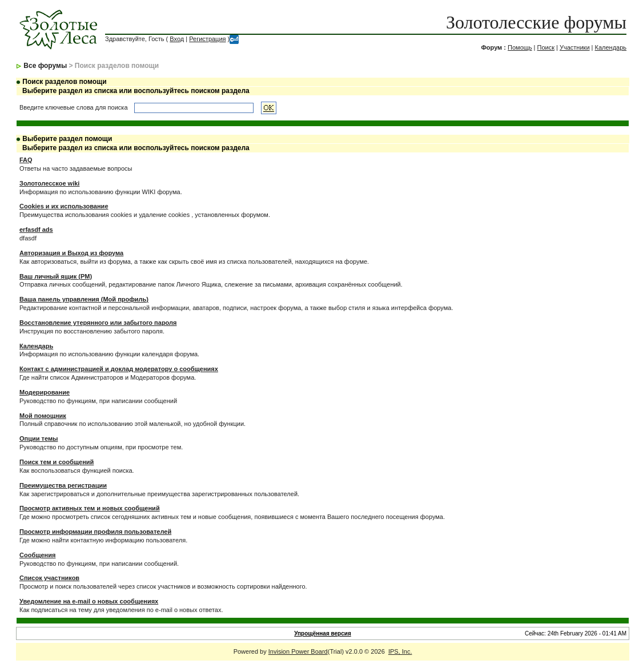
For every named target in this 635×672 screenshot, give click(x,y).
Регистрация (207, 39)
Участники (575, 47)
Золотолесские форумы (536, 22)
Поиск (546, 47)
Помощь (520, 47)
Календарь (611, 47)
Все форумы (45, 66)
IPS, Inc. (400, 651)
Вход (177, 39)
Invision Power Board (298, 651)
